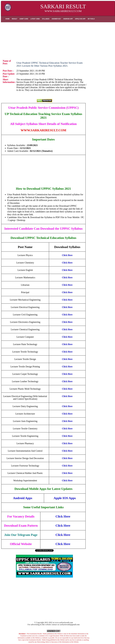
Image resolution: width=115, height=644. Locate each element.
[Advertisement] (58, 40)
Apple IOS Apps (65, 498)
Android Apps (23, 498)
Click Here (63, 516)
